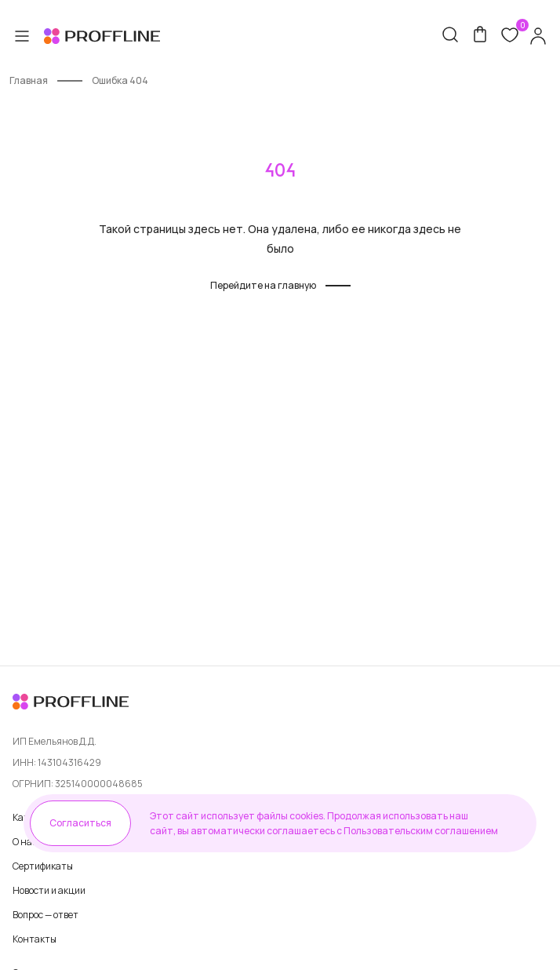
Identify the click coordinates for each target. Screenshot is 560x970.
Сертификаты (43, 866)
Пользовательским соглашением (421, 831)
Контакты (35, 939)
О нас (25, 842)
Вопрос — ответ (45, 915)
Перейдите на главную (263, 285)
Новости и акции (49, 890)
